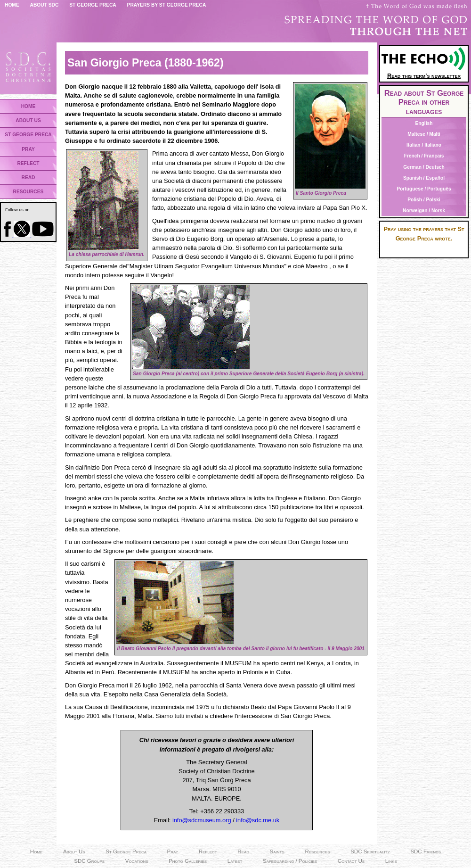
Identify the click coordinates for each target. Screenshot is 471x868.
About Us (74, 851)
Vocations (137, 861)
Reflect (208, 851)
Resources (317, 851)
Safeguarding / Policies (290, 861)
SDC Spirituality (370, 851)
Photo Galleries (188, 861)
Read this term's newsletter (424, 72)
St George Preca (93, 5)
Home (12, 5)
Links (391, 861)
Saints (277, 851)
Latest (235, 861)
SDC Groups (89, 861)
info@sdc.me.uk (258, 820)
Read (243, 851)
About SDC (45, 5)
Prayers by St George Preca (167, 5)
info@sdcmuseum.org (202, 820)
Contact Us (351, 861)
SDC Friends (426, 851)
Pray (173, 851)
